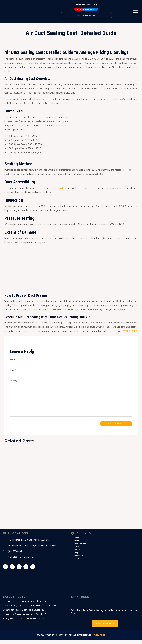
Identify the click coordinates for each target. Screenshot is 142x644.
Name (13, 363)
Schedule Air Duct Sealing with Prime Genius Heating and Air (49, 317)
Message (14, 384)
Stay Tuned (80, 601)
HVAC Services (80, 548)
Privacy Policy (99, 639)
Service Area (79, 559)
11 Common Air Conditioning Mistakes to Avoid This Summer (28, 618)
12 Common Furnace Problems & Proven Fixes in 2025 (25, 605)
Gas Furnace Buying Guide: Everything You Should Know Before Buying (32, 610)
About (76, 545)
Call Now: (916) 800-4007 (86, 15)
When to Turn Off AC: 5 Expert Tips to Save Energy (24, 614)
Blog (76, 556)
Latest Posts (14, 601)
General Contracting (86, 4)
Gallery (77, 550)
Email (13, 374)
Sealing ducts (58, 188)
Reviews (78, 553)
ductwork (42, 117)
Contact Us (78, 562)
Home (76, 542)
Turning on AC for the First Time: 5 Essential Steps (24, 623)
